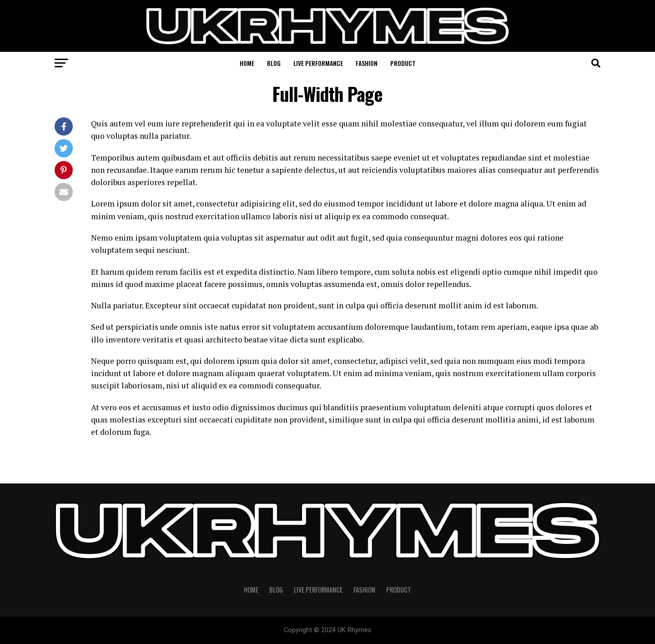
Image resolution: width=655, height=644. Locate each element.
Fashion (367, 63)
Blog (274, 63)
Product (403, 63)
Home (247, 63)
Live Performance (318, 63)
